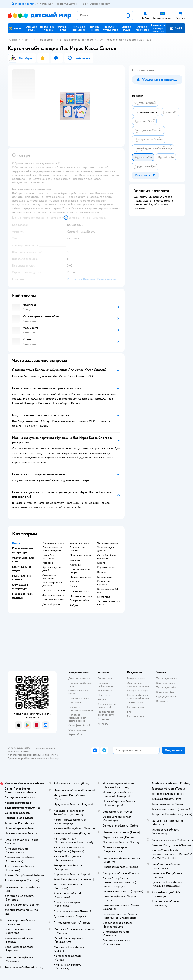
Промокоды (75, 703)
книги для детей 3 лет (108, 591)
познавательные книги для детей (52, 549)
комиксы (75, 582)
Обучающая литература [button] (20, 587)
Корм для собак (165, 692)
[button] (176, 28)
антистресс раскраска (49, 576)
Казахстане (41, 758)
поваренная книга (80, 577)
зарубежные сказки (54, 595)
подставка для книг (81, 555)
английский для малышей (107, 557)
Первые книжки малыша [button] (23, 596)
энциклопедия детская (106, 549)
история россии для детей (52, 584)
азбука (74, 605)
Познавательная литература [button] (23, 550)
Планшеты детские (81, 596)
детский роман (51, 604)
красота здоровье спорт (80, 571)
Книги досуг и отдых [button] (21, 569)
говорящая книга (79, 591)
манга (73, 586)
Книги (26, 40)
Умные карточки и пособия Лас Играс (126, 40)
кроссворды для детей (52, 569)
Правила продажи (79, 698)
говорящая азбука (80, 601)
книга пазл (103, 597)
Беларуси (56, 758)
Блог (130, 712)
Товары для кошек (167, 678)
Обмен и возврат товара (78, 692)
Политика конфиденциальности (81, 709)
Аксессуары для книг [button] (23, 559)
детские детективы (54, 590)
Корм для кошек (165, 683)
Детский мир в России (21, 758)
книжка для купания (104, 583)
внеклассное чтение (78, 549)
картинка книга (106, 568)
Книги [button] (16, 543)
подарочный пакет (53, 600)
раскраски (48, 563)
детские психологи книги (109, 603)
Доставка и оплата (79, 678)
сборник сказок (79, 543)
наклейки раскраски (48, 557)
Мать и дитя (45, 40)
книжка (102, 572)
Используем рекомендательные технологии (33, 755)
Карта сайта (75, 734)
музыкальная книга (53, 543)
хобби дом (76, 565)
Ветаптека (162, 701)
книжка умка (105, 577)
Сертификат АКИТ (79, 725)
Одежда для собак (166, 697)
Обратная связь (77, 730)
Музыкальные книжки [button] (21, 578)
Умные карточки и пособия (78, 40)
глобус (101, 563)
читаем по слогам (108, 543)
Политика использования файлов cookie (77, 718)
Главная (12, 40)
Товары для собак (166, 688)
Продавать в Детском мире (81, 685)
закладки (75, 560)
